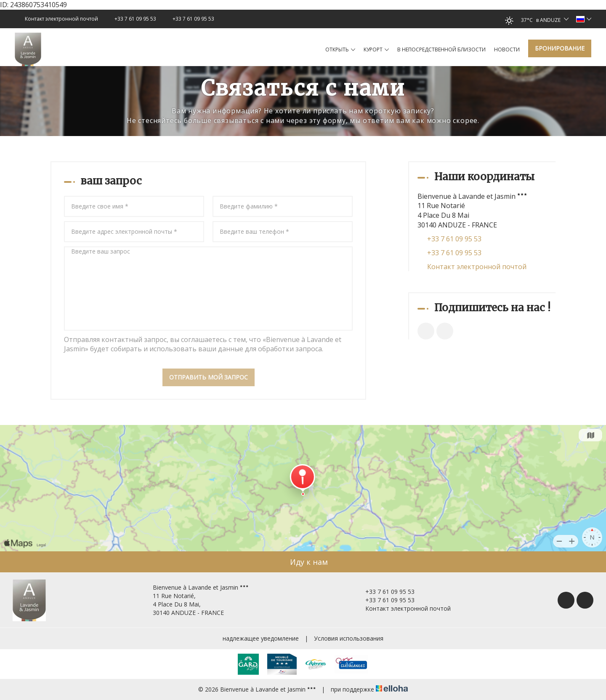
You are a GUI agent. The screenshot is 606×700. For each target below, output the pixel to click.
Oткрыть (340, 50)
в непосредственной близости (441, 49)
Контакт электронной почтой (477, 267)
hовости (507, 49)
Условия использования (349, 638)
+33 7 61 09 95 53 (385, 592)
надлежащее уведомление (261, 638)
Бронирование (560, 48)
